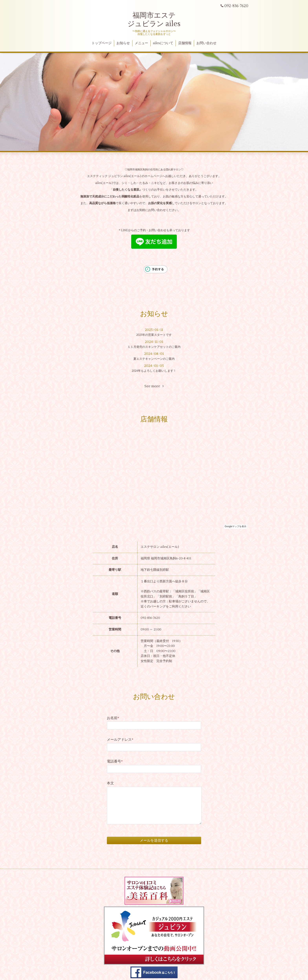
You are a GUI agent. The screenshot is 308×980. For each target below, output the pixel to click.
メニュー (141, 43)
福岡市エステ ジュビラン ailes (154, 20)
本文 (110, 783)
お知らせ (123, 43)
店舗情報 (185, 43)
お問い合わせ (206, 43)
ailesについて (163, 43)
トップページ (102, 43)
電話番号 (115, 761)
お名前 (113, 718)
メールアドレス (120, 740)
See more (154, 386)
